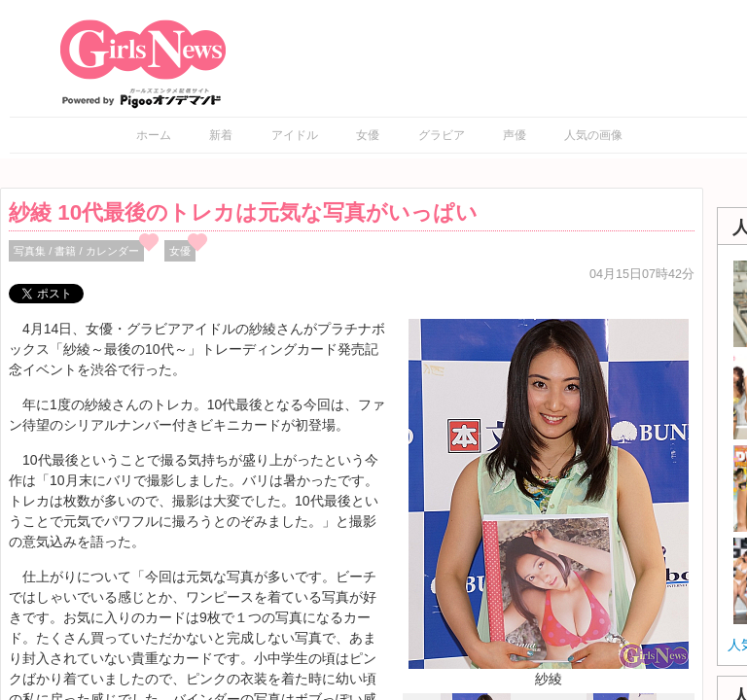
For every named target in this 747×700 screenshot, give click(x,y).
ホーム (154, 135)
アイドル (295, 135)
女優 (368, 135)
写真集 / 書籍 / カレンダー (76, 251)
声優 (515, 135)
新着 (221, 135)
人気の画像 (593, 135)
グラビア (442, 135)
